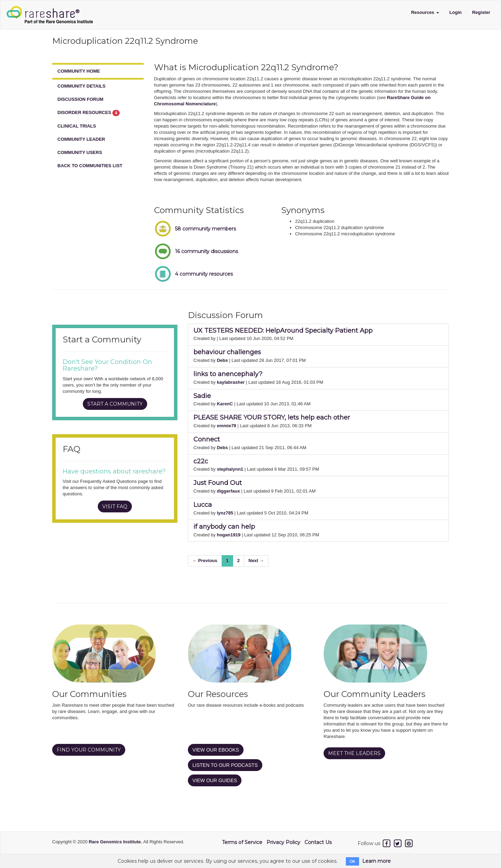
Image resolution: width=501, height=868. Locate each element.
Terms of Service (242, 842)
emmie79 (226, 426)
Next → (256, 561)
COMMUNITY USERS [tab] (80, 152)
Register (481, 12)
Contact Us (318, 842)
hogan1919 (229, 535)
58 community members (205, 229)
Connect (207, 439)
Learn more (376, 861)
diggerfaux (228, 491)
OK (352, 861)
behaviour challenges (227, 352)
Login (456, 12)
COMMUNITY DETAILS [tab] (81, 86)
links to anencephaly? (228, 374)
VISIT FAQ (115, 506)
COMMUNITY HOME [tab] (79, 71)
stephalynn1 (230, 469)
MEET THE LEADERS (354, 753)
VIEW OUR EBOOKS (216, 750)
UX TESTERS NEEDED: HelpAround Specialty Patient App (283, 331)
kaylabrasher (231, 382)
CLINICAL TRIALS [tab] (77, 126)
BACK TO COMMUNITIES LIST (90, 166)
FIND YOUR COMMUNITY (89, 750)
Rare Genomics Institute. (116, 842)
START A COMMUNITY (115, 404)
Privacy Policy (283, 842)
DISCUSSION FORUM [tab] (80, 99)
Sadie (202, 396)
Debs (222, 360)
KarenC (225, 404)
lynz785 (225, 513)
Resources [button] (425, 12)
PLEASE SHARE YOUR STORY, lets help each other (272, 417)
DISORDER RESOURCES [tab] (89, 113)
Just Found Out (218, 483)
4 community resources (204, 274)
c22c (201, 461)
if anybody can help (224, 527)
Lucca (203, 505)
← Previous (205, 561)
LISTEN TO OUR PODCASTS (225, 765)
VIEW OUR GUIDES (215, 780)
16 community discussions (206, 251)
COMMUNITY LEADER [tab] (81, 139)
